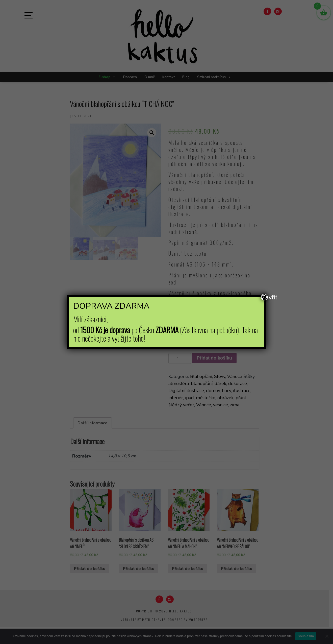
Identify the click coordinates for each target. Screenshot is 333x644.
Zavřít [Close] (265, 297)
